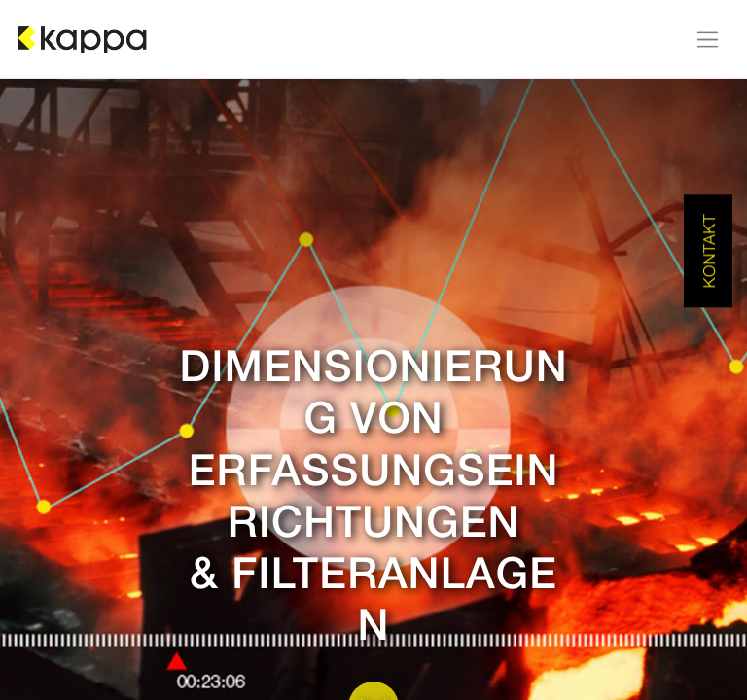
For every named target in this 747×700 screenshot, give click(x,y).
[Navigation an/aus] (708, 39)
